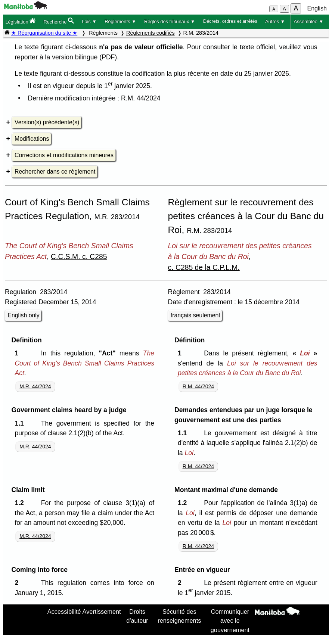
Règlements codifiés (151, 33)
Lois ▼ (89, 21)
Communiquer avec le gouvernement (230, 621)
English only (23, 315)
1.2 (21, 503)
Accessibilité (64, 612)
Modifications (32, 139)
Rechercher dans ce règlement (55, 172)
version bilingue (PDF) (84, 57)
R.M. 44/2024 (141, 98)
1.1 (21, 423)
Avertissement (102, 612)
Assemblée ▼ (309, 21)
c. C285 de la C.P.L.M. (204, 267)
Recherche (58, 21)
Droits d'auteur (137, 616)
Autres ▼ (275, 21)
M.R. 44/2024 (35, 386)
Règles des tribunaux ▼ (170, 21)
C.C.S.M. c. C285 (79, 256)
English (317, 8)
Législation (20, 21)
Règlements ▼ (120, 21)
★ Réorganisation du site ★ (44, 33)
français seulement (196, 315)
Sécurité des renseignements (179, 616)
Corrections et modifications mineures (64, 155)
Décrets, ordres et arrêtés (230, 21)
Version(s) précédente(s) (47, 122)
